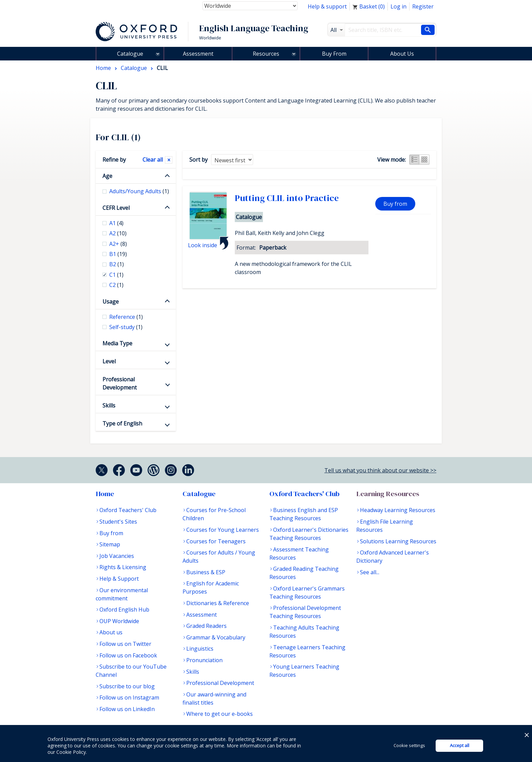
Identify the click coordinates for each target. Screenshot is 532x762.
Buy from (395, 204)
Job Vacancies (117, 556)
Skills (109, 405)
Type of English (122, 423)
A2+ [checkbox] (118, 244)
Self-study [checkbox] (126, 327)
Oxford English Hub (124, 610)
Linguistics (200, 649)
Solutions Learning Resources (398, 541)
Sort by (198, 160)
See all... (370, 572)
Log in (398, 6)
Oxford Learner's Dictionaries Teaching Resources (309, 534)
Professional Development (120, 383)
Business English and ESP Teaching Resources (304, 514)
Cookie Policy (71, 752)
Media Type (117, 343)
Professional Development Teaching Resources (305, 612)
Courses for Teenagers (216, 541)
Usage (111, 302)
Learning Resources (388, 494)
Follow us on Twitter (125, 644)
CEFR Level (116, 208)
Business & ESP (206, 572)
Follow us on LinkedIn (127, 709)
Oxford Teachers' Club (128, 510)
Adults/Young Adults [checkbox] (139, 191)
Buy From (334, 54)
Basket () (369, 6)
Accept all (460, 745)
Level (109, 361)
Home (105, 494)
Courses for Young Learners (223, 530)
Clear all (153, 160)
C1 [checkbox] (116, 275)
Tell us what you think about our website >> (380, 470)
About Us (402, 54)
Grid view (424, 160)
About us (111, 632)
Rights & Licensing (123, 567)
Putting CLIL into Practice (287, 198)
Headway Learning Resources (398, 510)
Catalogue (130, 54)
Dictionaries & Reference (218, 603)
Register (423, 6)
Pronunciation (204, 660)
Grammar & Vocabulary (216, 637)
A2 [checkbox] (118, 233)
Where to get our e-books (220, 714)
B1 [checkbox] (118, 254)
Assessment (198, 54)
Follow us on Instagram (129, 697)
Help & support (327, 6)
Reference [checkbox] (126, 317)
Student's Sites (118, 522)
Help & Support (119, 579)
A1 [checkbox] (116, 223)
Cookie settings (409, 745)
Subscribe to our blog (127, 686)
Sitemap (110, 544)
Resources (266, 54)
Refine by (114, 160)
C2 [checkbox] (116, 285)
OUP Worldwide (119, 621)
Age (107, 176)
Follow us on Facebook (128, 655)
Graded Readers (206, 626)
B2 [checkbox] (117, 264)
